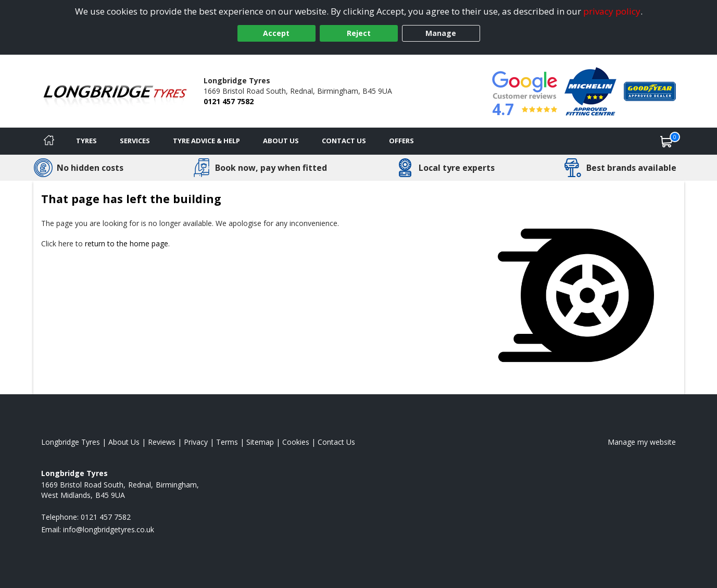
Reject (359, 33)
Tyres (86, 141)
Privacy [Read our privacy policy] (196, 442)
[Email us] (109, 529)
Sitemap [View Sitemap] (260, 442)
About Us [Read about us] (124, 442)
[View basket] (666, 141)
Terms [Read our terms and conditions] (227, 442)
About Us (281, 141)
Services (135, 141)
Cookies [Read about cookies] (296, 442)
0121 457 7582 (229, 101)
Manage (441, 33)
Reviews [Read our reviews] (162, 442)
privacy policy (612, 11)
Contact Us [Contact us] (344, 141)
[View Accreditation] (590, 90)
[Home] (49, 141)
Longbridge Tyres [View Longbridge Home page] (71, 442)
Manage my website (642, 442)
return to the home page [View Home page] (127, 243)
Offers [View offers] (401, 141)
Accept (276, 33)
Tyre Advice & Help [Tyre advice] (206, 141)
